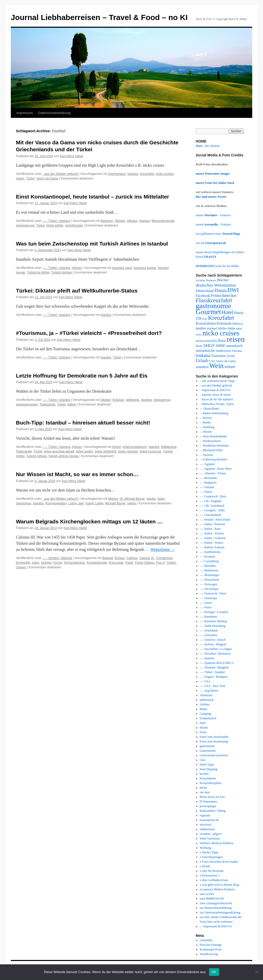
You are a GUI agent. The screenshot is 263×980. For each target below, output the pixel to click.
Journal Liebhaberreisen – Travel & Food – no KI (99, 17)
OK (214, 972)
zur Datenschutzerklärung (216, 908)
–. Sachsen (206, 455)
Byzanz (120, 558)
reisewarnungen (27, 404)
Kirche (58, 563)
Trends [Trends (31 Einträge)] (231, 356)
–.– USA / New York (213, 686)
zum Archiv (207, 894)
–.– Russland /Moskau (214, 621)
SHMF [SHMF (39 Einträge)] (220, 346)
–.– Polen (206, 607)
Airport (116, 447)
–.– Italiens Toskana (212, 547)
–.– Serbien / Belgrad (213, 644)
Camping (205, 714)
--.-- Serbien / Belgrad (57, 558)
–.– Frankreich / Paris (213, 496)
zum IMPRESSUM (212, 899)
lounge (21, 272)
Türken (171, 563)
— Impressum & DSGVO (216, 926)
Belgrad (107, 558)
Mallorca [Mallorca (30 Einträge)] (238, 324)
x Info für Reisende (212, 871)
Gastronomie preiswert (214, 755)
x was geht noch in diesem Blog (219, 885)
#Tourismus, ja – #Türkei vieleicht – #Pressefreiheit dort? (89, 333)
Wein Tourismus (210, 838)
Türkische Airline (38, 272)
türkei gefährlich (106, 451)
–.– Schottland (209, 630)
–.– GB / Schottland (212, 506)
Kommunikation (56, 503)
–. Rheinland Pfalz (211, 450)
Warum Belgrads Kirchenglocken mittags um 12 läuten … (89, 521)
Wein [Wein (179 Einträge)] (217, 366)
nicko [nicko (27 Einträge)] (199, 334)
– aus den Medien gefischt (216, 385)
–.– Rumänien (208, 617)
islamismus (24, 503)
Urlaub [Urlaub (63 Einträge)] (202, 361)
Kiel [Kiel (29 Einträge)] (205, 319)
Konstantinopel (97, 563)
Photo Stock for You (212, 797)
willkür (72, 404)
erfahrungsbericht (135, 447)
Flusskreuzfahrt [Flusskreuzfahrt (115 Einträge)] (214, 300)
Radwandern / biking (213, 811)
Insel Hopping (209, 769)
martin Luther (95, 503)
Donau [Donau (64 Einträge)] (220, 290)
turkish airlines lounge (63, 456)
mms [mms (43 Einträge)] (231, 328)
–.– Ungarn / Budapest (214, 677)
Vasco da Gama (47, 178)
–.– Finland (207, 487)
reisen (20, 178)
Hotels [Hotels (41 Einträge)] (239, 313)
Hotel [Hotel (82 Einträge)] (228, 312)
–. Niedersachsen (210, 441)
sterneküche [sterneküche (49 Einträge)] (205, 350)
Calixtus (132, 558)
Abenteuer (206, 695)
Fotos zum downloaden (214, 737)
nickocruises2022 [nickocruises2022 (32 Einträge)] (206, 341)
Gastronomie (208, 751)
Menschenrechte (163, 221)
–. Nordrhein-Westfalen (214, 446)
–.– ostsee (206, 603)
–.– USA (205, 681)
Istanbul (133, 174)
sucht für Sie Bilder (217, 266)
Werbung (205, 848)
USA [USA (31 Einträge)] (212, 361)
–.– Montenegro (210, 575)
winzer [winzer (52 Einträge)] (230, 367)
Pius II (160, 563)
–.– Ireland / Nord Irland (215, 520)
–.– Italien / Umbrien (213, 538)
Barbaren (107, 221)
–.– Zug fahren (209, 691)
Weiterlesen (163, 549)
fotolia (204, 728)
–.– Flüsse (206, 492)
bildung (113, 499)
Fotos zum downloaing (214, 741)
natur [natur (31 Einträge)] (239, 328)
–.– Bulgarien (208, 483)
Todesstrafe (48, 404)
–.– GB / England (211, 501)
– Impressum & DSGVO (215, 390)
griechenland (117, 174)
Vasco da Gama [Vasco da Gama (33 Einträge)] (226, 361)
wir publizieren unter (218, 234)
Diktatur (132, 221)
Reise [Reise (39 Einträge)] (222, 341)
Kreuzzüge (116, 563)
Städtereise (169, 447)
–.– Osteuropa (208, 598)
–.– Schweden (208, 635)
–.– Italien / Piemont (212, 524)
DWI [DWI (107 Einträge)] (233, 290)
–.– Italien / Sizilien (212, 533)
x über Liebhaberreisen (214, 880)
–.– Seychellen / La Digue (216, 649)
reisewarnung (25, 225)
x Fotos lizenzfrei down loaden (219, 862)
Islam (161, 499)
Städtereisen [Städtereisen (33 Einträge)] (223, 351)
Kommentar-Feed (211, 949)
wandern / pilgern (211, 834)
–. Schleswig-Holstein (213, 459)
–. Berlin (205, 422)
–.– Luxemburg (209, 561)
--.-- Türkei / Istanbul (56, 221)
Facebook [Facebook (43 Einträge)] (203, 296)
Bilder (204, 709)
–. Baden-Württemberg (214, 413)
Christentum (165, 558)
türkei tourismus (150, 451)
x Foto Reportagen (211, 857)
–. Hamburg (207, 427)
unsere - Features (213, 215)
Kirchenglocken (74, 563)
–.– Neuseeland (209, 580)
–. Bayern (206, 418)
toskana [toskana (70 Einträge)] (203, 355)
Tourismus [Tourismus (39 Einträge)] (218, 356)
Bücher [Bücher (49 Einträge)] (223, 280)
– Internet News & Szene (215, 395)
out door (205, 792)
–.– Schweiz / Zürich (213, 640)
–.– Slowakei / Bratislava (215, 654)
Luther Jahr (76, 503)
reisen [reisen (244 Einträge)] (236, 339)
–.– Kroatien (208, 557)
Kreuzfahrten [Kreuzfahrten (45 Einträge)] (206, 323)
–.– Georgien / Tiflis (212, 510)
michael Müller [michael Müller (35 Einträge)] (217, 328)
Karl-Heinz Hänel (72, 156)
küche (204, 788)
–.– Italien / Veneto (212, 543)
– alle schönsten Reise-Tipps (217, 381)
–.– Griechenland (210, 515)
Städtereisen (207, 829)
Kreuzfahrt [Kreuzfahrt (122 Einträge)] (221, 318)
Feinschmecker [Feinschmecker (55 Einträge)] (224, 295)
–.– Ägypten (207, 464)
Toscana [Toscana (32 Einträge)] (237, 351)
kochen (204, 774)
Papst (129, 563)
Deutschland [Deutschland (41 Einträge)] (205, 291)
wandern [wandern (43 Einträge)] (202, 367)
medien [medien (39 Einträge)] (201, 328)
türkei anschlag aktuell (59, 451)
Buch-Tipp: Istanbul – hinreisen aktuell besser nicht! (83, 423)
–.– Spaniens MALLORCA (217, 663)
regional (205, 815)
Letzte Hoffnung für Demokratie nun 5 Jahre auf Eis (82, 376)
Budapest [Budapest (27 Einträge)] (211, 280)
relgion (132, 503)
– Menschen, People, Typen (217, 404)
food (203, 723)
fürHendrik (23, 563)
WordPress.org (209, 954)
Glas (203, 760)
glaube (151, 499)
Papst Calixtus (145, 563)
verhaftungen (74, 225)
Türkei (30, 178)
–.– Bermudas (208, 478)
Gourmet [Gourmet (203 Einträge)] (208, 312)
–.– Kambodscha (210, 552)
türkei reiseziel (128, 451)
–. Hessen (206, 432)
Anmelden (206, 940)
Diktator (120, 221)
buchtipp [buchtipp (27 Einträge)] (200, 280)
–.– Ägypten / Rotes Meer (216, 469)
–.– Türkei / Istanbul (212, 672)
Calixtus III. (147, 558)
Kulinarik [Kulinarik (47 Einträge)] (224, 323)
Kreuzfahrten (208, 778)
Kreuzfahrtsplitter (211, 783)
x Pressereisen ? (210, 875)
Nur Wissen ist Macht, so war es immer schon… (77, 474)
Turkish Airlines (62, 272)
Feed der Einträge (211, 945)
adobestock (207, 700)
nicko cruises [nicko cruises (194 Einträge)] (221, 333)
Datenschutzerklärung (54, 113)
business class (122, 268)
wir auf (211, 243)
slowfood (206, 825)
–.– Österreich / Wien (213, 593)
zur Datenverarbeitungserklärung (220, 912)
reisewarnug (162, 400)
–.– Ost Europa (209, 589)
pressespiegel (208, 806)
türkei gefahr (55, 225)
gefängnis (133, 400)
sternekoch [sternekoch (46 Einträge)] (234, 346)
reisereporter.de (209, 820)
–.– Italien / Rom (210, 529)
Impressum (25, 113)
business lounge (145, 268)
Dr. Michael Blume (132, 499)
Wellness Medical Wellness (217, 843)
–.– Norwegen (209, 584)
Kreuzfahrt (147, 174)
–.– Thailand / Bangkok (214, 667)
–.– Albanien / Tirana (213, 473)
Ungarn (21, 567)
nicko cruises (165, 174)
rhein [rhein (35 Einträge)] (199, 346)
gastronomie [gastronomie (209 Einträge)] (213, 306)
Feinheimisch (208, 718)
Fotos (203, 732)
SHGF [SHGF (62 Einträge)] (209, 345)
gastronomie (207, 746)
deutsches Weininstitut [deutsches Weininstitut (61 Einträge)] (216, 285)
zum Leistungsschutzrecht (216, 903)
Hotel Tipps (207, 765)
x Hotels (205, 866)
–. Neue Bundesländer (213, 436)
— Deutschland (209, 409)
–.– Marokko (208, 566)
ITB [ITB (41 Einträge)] (199, 318)
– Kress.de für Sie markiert (217, 399)
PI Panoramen (209, 802)
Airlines (77, 268)
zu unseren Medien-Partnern (217, 889)
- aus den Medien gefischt (60, 174)
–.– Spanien (207, 658)
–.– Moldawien (209, 570)
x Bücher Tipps (209, 852)
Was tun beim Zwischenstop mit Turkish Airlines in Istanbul (92, 244)
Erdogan (118, 400)
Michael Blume (115, 503)
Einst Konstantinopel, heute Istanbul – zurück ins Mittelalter (92, 197)
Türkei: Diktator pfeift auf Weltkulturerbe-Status (77, 291)
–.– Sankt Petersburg (213, 626)
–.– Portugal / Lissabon (214, 612)
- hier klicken (208, 146)
